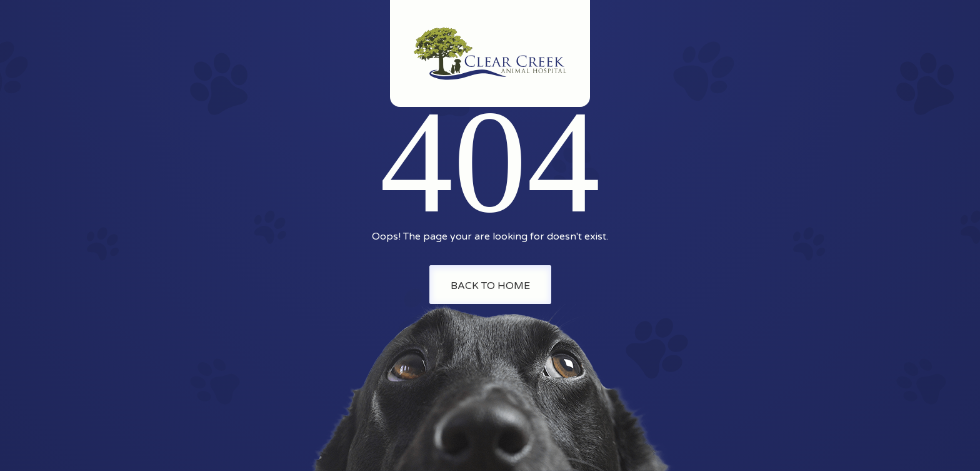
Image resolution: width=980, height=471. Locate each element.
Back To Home (490, 286)
